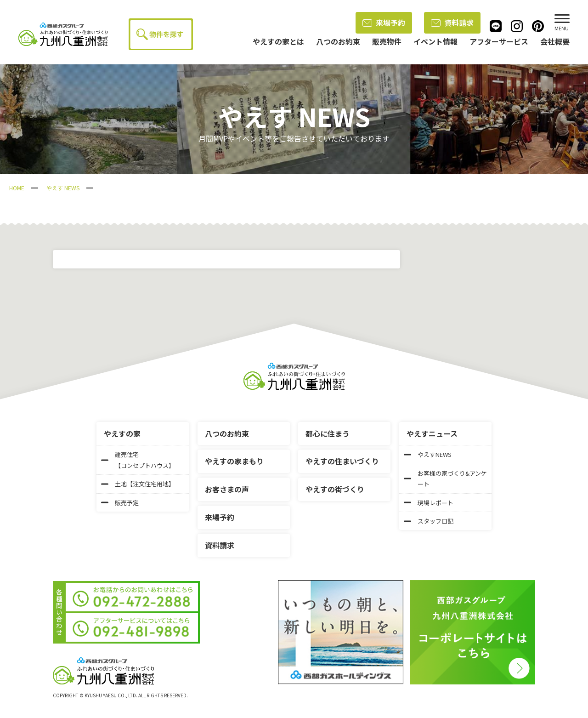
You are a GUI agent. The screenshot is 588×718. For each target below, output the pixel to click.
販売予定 (120, 503)
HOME (17, 188)
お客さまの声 (227, 489)
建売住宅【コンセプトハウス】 (138, 460)
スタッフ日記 (429, 521)
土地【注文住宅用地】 (138, 484)
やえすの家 (122, 433)
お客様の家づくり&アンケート (445, 479)
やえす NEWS (63, 188)
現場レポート (429, 503)
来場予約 (384, 23)
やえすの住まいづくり (342, 461)
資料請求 (452, 23)
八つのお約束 (227, 433)
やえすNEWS (428, 454)
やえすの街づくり (335, 489)
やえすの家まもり (234, 461)
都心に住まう (328, 433)
